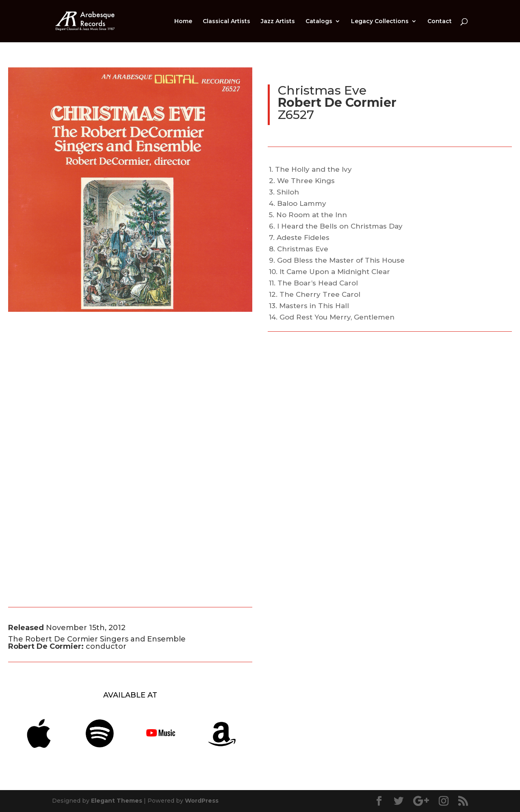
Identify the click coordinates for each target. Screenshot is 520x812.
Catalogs (319, 22)
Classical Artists (226, 22)
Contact (440, 22)
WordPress (202, 801)
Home (183, 22)
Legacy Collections (380, 22)
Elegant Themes (117, 801)
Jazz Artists (278, 22)
